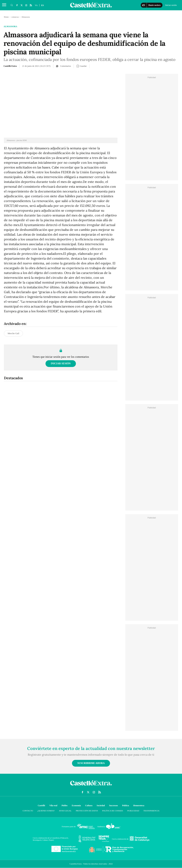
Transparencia (151, 811)
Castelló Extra (10, 66)
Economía (76, 806)
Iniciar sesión (61, 364)
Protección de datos (87, 811)
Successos (113, 806)
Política (126, 806)
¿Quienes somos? (46, 811)
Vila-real (53, 806)
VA (36, 5)
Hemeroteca (139, 806)
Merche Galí (13, 333)
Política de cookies (113, 811)
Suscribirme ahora (91, 763)
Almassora (10, 26)
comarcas (15, 17)
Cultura (89, 806)
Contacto (28, 811)
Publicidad (133, 811)
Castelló (41, 806)
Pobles (64, 806)
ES (43, 5)
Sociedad (101, 806)
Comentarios (63, 66)
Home (6, 17)
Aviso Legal (65, 811)
